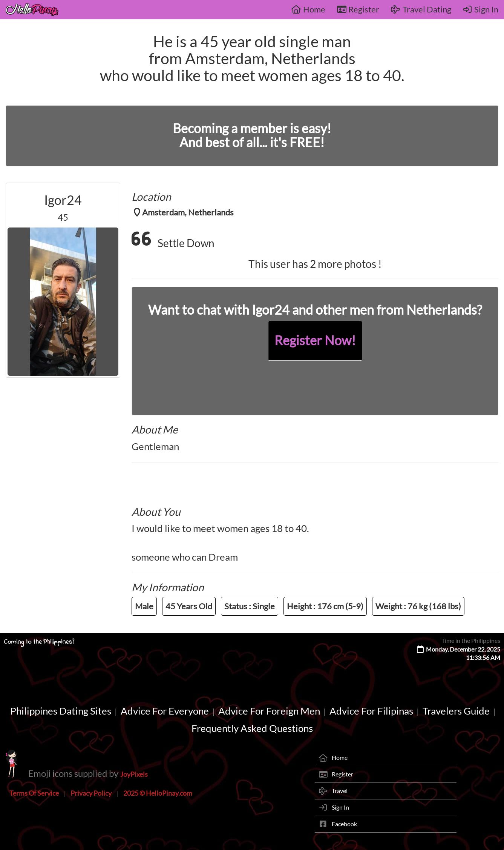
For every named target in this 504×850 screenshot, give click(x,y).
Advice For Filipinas (371, 711)
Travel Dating (421, 9)
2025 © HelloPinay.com (158, 793)
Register (358, 9)
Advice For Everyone (165, 711)
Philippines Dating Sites (61, 711)
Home (308, 9)
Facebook (344, 824)
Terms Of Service (34, 793)
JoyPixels (134, 774)
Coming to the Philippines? (39, 642)
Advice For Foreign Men (269, 711)
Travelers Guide (456, 711)
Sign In (481, 9)
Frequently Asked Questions (252, 728)
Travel (340, 791)
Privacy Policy (91, 793)
